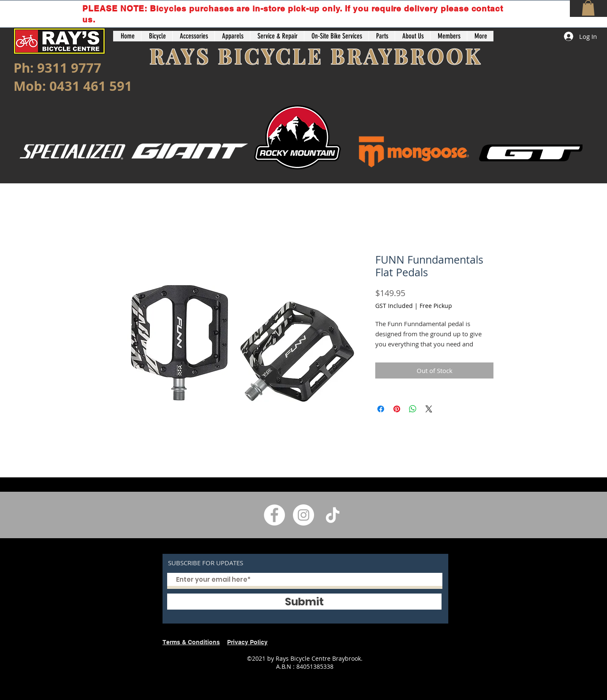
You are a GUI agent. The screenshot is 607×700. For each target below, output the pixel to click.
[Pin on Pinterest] (397, 409)
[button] (588, 8)
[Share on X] (429, 409)
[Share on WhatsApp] (413, 409)
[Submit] (304, 602)
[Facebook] (274, 515)
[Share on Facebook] (381, 409)
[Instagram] (303, 515)
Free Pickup (436, 306)
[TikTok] (333, 515)
